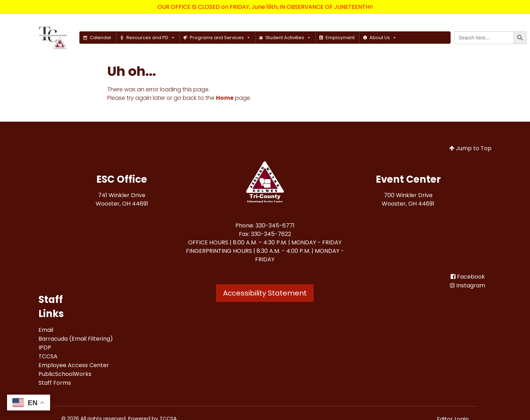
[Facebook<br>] (468, 277)
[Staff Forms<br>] (55, 383)
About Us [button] (383, 38)
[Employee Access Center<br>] (74, 365)
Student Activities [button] (288, 38)
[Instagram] (468, 285)
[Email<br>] (46, 330)
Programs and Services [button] (220, 38)
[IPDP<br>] (45, 348)
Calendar (101, 38)
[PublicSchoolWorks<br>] (65, 374)
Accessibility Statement (265, 293)
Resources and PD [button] (151, 38)
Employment (340, 38)
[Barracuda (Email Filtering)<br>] (76, 339)
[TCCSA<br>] (48, 356)
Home (225, 98)
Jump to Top (470, 148)
